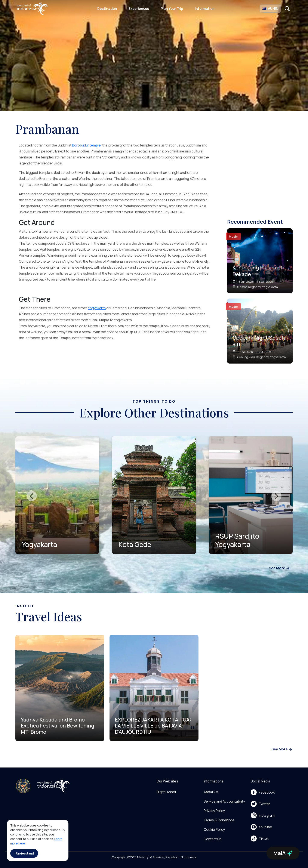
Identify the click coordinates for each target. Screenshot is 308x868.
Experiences (139, 9)
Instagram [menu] (263, 815)
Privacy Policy (214, 811)
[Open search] (287, 9)
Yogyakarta (97, 308)
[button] (270, 9)
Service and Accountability (224, 801)
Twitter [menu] (260, 804)
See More (279, 568)
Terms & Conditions (219, 820)
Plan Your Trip (172, 9)
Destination (107, 9)
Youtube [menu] (261, 827)
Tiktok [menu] (260, 838)
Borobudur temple (86, 145)
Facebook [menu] (263, 792)
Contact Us (213, 839)
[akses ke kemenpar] (23, 786)
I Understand (24, 853)
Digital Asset (166, 792)
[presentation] (32, 496)
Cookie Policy (214, 830)
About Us (211, 792)
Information (205, 9)
